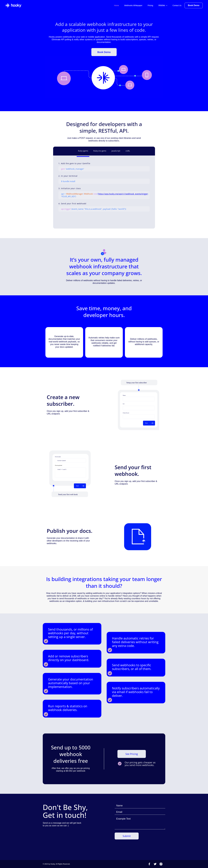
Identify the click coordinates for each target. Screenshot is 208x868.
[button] (163, 5)
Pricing (150, 5)
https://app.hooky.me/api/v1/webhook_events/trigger (123, 194)
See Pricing (132, 754)
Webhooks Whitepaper (133, 5)
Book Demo (104, 52)
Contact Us (177, 5)
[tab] (83, 152)
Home (116, 5)
